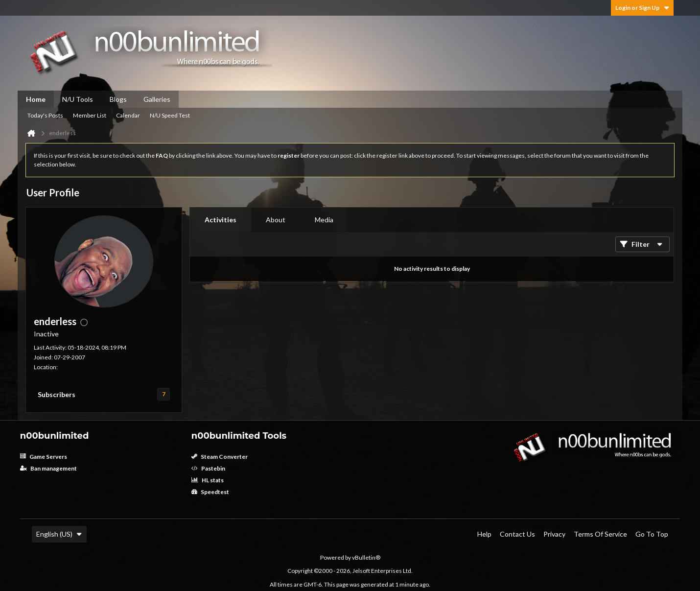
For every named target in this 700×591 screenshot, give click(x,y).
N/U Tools (78, 99)
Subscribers (57, 394)
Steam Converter (220, 457)
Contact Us (517, 534)
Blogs (118, 99)
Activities (221, 220)
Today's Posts (45, 115)
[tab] (221, 220)
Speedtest (210, 492)
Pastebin (208, 468)
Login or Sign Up (642, 8)
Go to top (652, 534)
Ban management (48, 468)
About (276, 220)
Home (36, 99)
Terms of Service (600, 534)
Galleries (157, 99)
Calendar (128, 115)
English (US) (59, 534)
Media (324, 220)
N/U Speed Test (170, 115)
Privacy (554, 534)
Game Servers (44, 457)
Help (484, 534)
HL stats (208, 480)
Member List (90, 115)
